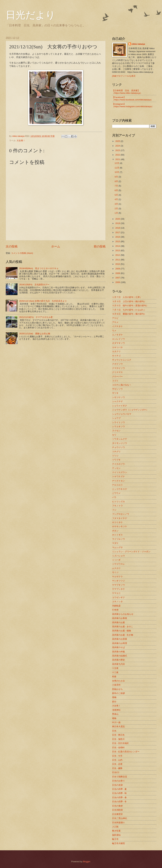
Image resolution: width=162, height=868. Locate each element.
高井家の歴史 (118, 660)
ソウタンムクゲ (120, 439)
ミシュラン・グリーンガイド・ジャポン (131, 551)
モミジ (115, 572)
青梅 (114, 697)
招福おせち (117, 689)
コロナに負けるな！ (122, 385)
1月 (117, 213)
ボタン (115, 531)
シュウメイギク (120, 406)
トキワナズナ (118, 476)
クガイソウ (117, 364)
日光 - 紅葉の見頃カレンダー (126, 752)
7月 (117, 186)
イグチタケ (117, 326)
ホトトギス (117, 535)
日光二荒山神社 (120, 818)
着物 (114, 718)
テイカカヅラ (118, 464)
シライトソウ (118, 422)
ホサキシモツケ (120, 526)
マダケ (115, 543)
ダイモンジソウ (120, 443)
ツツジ (115, 456)
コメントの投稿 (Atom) (22, 253)
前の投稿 (100, 246)
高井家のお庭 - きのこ (123, 627)
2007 (118, 278)
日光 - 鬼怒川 (118, 739)
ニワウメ (116, 493)
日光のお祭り (118, 781)
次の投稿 (12, 246)
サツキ (115, 393)
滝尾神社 (116, 710)
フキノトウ (117, 506)
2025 (118, 141)
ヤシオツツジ (118, 581)
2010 (118, 264)
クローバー (117, 376)
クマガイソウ (118, 368)
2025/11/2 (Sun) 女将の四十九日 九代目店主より (43, 301)
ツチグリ (116, 452)
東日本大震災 (118, 727)
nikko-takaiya (138, 44)
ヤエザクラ (117, 577)
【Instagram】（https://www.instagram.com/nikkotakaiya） (133, 105)
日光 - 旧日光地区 (120, 743)
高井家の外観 (118, 652)
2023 (118, 150)
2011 (118, 260)
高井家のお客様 (120, 618)
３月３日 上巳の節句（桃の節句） (129, 301)
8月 (117, 181)
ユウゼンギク (118, 597)
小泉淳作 (116, 685)
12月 (117, 163)
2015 (118, 241)
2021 (118, 159)
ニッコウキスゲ (120, 489)
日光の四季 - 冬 (119, 802)
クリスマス (117, 372)
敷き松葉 (116, 831)
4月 (117, 199)
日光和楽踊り (118, 823)
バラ (114, 497)
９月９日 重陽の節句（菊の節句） (129, 314)
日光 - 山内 (117, 760)
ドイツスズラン (120, 472)
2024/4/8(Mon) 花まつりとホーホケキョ (39, 268)
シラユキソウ (118, 426)
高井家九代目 (118, 664)
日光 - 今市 (117, 756)
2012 (118, 255)
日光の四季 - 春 (119, 797)
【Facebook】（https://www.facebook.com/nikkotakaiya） (133, 98)
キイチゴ (116, 356)
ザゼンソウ (117, 389)
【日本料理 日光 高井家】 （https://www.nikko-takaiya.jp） (127, 92)
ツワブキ (116, 460)
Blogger (87, 862)
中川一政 (116, 722)
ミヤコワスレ (118, 564)
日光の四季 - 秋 (119, 793)
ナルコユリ (117, 485)
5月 (117, 195)
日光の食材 (117, 806)
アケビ (115, 318)
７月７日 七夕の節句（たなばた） (129, 310)
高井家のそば (118, 647)
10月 (117, 172)
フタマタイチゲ (120, 518)
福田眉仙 (116, 835)
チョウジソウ (118, 447)
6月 (117, 190)
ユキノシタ (117, 601)
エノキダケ (117, 335)
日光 (114, 731)
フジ (114, 510)
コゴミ (115, 381)
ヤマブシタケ (118, 589)
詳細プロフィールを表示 (124, 76)
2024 (118, 146)
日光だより (31, 15)
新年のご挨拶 (118, 693)
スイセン (116, 431)
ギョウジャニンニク (122, 360)
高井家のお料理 (120, 643)
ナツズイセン (118, 481)
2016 (118, 237)
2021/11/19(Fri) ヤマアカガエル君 (36, 317)
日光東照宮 (117, 814)
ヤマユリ (116, 593)
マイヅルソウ (118, 539)
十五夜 (115, 668)
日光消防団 (117, 810)
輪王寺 (115, 839)
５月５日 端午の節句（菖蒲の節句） (130, 306)
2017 (118, 232)
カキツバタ (117, 347)
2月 (117, 209)
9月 (117, 177)
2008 (118, 273)
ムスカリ (116, 568)
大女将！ (21, 141)
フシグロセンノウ (121, 514)
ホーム (56, 246)
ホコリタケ (117, 522)
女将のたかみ (118, 681)
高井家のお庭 (118, 622)
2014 (118, 246)
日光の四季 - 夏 (119, 789)
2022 (118, 155)
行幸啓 (115, 610)
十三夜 (115, 672)
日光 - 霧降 (117, 768)
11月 (117, 168)
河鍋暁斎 (116, 606)
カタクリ (116, 351)
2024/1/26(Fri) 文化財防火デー (34, 285)
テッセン (116, 468)
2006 (118, 282)
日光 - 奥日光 (118, 735)
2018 (118, 228)
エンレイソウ (118, 339)
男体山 (115, 714)
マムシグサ (117, 547)
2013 (118, 250)
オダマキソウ (118, 343)
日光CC (116, 772)
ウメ (114, 331)
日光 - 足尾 (117, 764)
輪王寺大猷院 (118, 843)
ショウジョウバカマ (122, 414)
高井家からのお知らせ (123, 614)
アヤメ (115, 322)
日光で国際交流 (120, 777)
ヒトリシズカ (118, 502)
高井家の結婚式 (120, 656)
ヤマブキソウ (118, 585)
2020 (118, 219)
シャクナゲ (117, 401)
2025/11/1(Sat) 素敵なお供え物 (35, 334)
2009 (118, 269)
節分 (114, 702)
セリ (114, 435)
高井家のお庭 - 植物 (121, 631)
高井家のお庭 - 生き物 (123, 635)
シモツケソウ (118, 397)
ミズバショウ (118, 556)
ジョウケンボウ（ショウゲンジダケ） (130, 410)
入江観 (115, 827)
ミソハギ (116, 560)
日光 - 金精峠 (118, 747)
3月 (117, 204)
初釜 (114, 677)
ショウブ (116, 418)
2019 (118, 223)
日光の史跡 (117, 785)
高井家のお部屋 (120, 639)
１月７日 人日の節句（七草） (127, 297)
